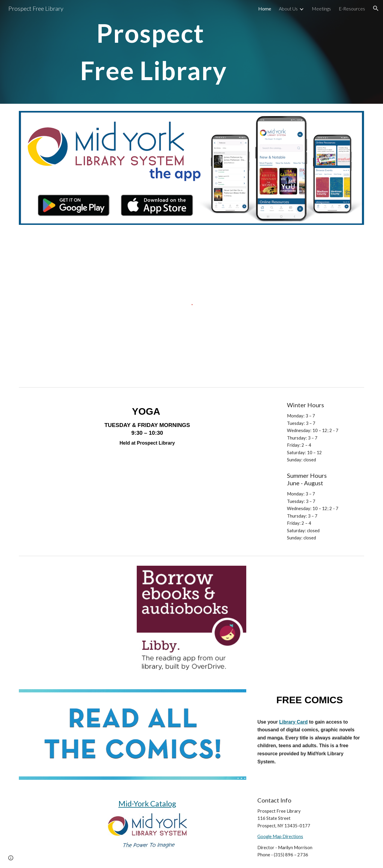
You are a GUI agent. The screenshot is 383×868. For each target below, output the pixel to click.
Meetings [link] (321, 9)
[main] (191, 52)
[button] (376, 8)
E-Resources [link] (352, 9)
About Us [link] (288, 9)
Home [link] (265, 9)
